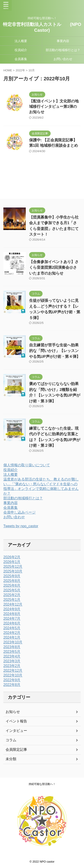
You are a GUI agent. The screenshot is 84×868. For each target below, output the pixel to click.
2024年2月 (12, 633)
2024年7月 (12, 619)
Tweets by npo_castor (21, 526)
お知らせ (13, 712)
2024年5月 (12, 628)
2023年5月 (12, 652)
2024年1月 (12, 637)
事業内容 (63, 41)
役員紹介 (21, 50)
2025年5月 (12, 590)
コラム (11, 740)
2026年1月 (12, 562)
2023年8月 (12, 647)
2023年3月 (12, 661)
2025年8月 (12, 581)
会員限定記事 (16, 750)
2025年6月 (12, 585)
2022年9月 (12, 680)
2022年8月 (12, 685)
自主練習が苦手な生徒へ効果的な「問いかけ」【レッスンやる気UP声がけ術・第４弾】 (55, 351)
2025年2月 (12, 595)
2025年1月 (12, 600)
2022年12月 (13, 671)
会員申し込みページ (19, 512)
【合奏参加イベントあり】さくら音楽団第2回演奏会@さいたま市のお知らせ (54, 268)
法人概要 (21, 41)
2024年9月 (12, 609)
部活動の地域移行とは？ (63, 50)
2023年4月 (12, 656)
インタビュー (16, 731)
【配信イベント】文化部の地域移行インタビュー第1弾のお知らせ (54, 107)
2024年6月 (12, 623)
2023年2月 (12, 666)
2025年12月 (13, 567)
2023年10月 (13, 642)
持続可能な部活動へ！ (42, 784)
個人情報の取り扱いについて (27, 465)
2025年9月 (12, 576)
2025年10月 (13, 571)
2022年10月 (13, 675)
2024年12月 (13, 604)
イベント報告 (16, 721)
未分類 (11, 759)
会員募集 (21, 59)
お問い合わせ (63, 59)
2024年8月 (12, 614)
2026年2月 (12, 557)
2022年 (20, 70)
